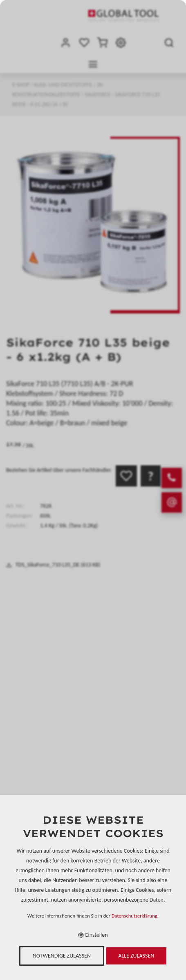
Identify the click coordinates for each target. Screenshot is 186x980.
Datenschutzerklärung (134, 916)
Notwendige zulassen (62, 956)
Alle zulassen (136, 956)
